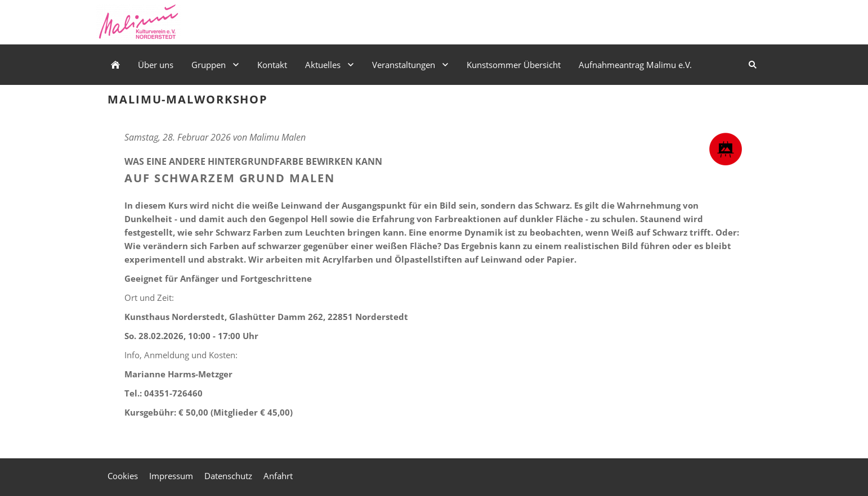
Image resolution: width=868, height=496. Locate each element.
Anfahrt (278, 476)
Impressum (171, 476)
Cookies (123, 476)
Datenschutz (228, 476)
